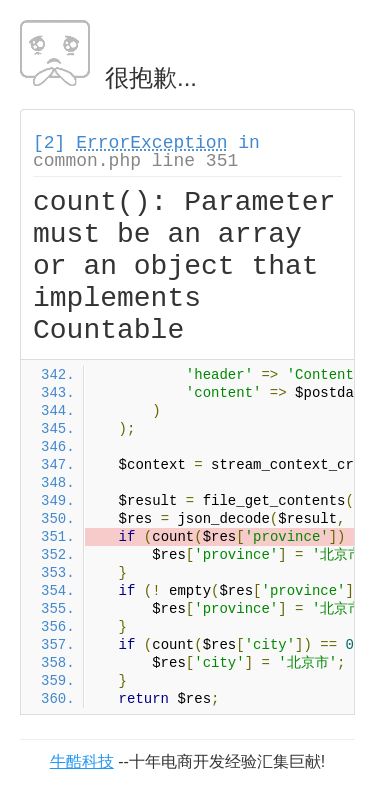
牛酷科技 (82, 761)
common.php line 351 (135, 161)
